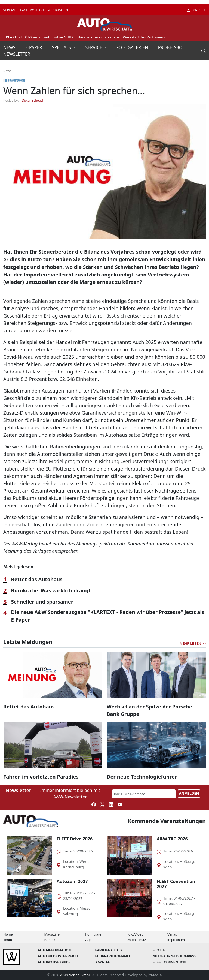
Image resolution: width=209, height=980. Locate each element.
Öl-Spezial (33, 37)
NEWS (10, 47)
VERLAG (10, 10)
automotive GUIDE (59, 37)
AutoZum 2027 (72, 881)
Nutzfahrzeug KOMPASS (175, 956)
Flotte (159, 950)
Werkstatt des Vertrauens (144, 37)
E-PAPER (34, 47)
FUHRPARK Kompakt (113, 956)
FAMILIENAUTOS (109, 950)
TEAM (23, 10)
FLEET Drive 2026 (75, 839)
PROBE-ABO (170, 47)
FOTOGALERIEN (133, 47)
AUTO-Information (54, 950)
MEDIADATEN (58, 10)
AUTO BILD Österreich (58, 956)
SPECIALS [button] (62, 47)
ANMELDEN (189, 793)
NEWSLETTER (17, 54)
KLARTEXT (14, 37)
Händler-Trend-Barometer (99, 37)
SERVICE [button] (94, 47)
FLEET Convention (169, 962)
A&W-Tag (103, 962)
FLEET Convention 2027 (176, 884)
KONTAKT (38, 10)
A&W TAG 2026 (172, 839)
